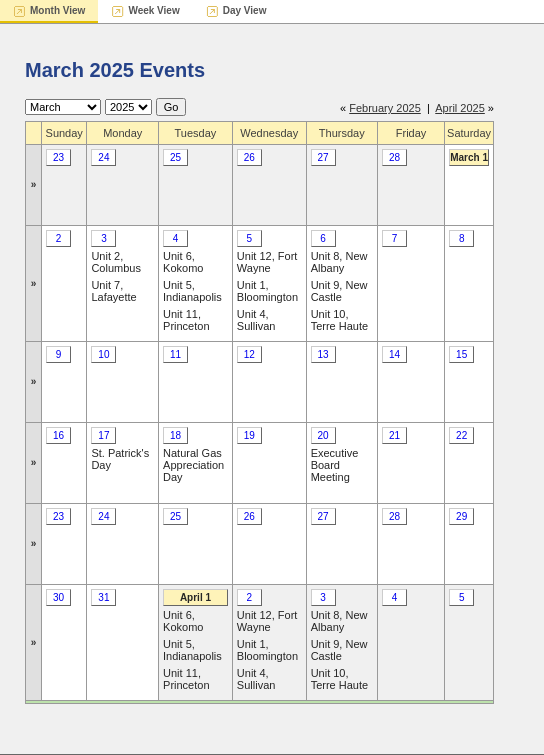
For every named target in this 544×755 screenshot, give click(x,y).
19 (249, 435)
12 (249, 354)
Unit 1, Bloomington (267, 291)
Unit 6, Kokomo (183, 262)
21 (394, 435)
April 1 (195, 597)
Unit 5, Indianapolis (192, 291)
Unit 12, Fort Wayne (267, 262)
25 (175, 157)
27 (323, 157)
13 (323, 354)
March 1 (469, 157)
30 (58, 597)
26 (249, 157)
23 (58, 157)
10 (103, 354)
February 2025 (385, 108)
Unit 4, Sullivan (256, 320)
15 (461, 354)
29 (461, 516)
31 (103, 597)
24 (103, 157)
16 (58, 435)
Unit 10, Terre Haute (339, 320)
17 (103, 435)
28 (394, 157)
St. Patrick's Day (120, 459)
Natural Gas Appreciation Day (193, 465)
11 (175, 354)
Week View (153, 10)
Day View (245, 10)
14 (394, 354)
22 (461, 435)
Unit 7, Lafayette (113, 291)
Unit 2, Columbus (116, 262)
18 (175, 435)
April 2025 (460, 108)
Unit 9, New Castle (339, 291)
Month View (57, 10)
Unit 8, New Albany (339, 262)
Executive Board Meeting (335, 465)
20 (323, 435)
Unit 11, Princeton (186, 320)
